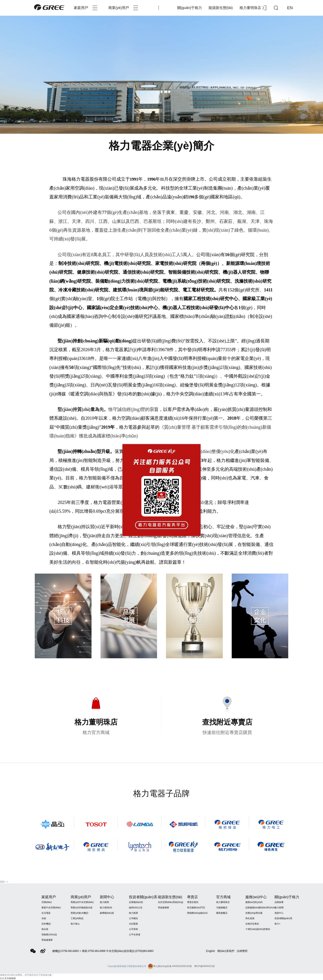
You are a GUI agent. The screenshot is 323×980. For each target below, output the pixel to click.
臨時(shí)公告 (136, 908)
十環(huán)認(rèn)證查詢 (258, 929)
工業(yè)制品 (77, 918)
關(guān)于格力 (190, 8)
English (211, 951)
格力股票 (133, 913)
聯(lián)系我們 (226, 951)
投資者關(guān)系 (283, 918)
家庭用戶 (85, 8)
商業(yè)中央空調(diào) (82, 902)
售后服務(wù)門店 (196, 908)
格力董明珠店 (253, 8)
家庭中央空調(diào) (51, 908)
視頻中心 (279, 913)
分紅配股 (133, 924)
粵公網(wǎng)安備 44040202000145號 (170, 966)
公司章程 (133, 929)
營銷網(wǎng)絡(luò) (197, 913)
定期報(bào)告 (136, 902)
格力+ (277, 924)
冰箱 (44, 918)
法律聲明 (242, 951)
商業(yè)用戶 (123, 8)
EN (290, 8)
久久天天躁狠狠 (8, 978)
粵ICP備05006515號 (204, 966)
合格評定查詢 (252, 924)
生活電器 (46, 913)
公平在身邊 (135, 935)
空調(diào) (47, 902)
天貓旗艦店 (222, 908)
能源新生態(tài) (221, 8)
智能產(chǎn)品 (49, 935)
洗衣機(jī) (46, 924)
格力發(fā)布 (106, 908)
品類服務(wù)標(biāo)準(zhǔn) (260, 908)
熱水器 (45, 929)
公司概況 (133, 918)
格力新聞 (104, 902)
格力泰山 (75, 924)
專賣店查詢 (193, 902)
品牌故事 (279, 902)
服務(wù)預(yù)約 (254, 902)
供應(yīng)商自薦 (254, 913)
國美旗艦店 (222, 913)
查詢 (276, 8)
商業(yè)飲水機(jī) (80, 913)
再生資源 (250, 918)
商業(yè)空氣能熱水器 (82, 908)
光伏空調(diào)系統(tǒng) (170, 902)
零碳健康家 (47, 940)
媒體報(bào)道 (107, 913)
